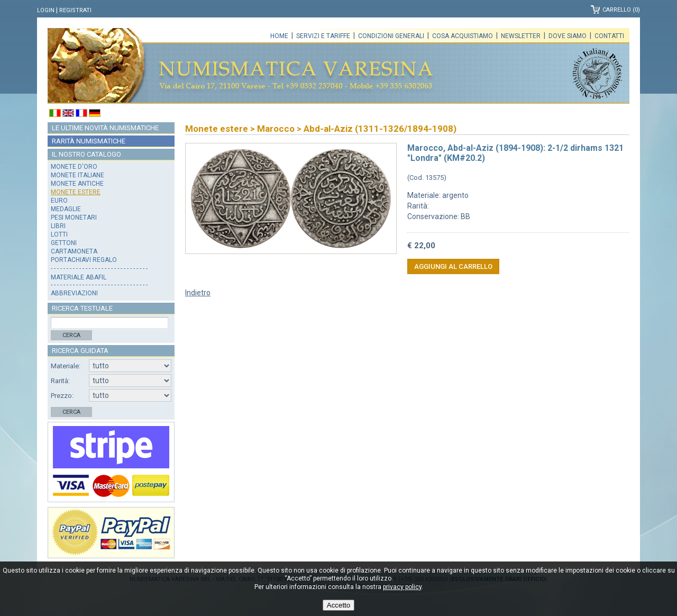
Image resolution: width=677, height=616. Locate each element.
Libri (58, 226)
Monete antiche (77, 184)
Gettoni (64, 243)
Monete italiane (77, 175)
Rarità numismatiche (89, 141)
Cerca (71, 335)
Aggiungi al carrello (453, 266)
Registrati (75, 10)
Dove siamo (568, 36)
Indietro (198, 293)
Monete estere (76, 192)
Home (279, 36)
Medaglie (66, 209)
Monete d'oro (74, 167)
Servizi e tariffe (323, 36)
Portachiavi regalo (84, 260)
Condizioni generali (391, 36)
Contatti (609, 36)
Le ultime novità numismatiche (105, 128)
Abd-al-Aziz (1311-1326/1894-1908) (380, 129)
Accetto (338, 605)
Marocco (276, 129)
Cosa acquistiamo (463, 36)
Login (46, 10)
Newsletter (521, 36)
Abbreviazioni (74, 293)
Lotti (59, 234)
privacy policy (402, 587)
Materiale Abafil (79, 277)
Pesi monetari (74, 218)
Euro (59, 201)
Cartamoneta (74, 251)
